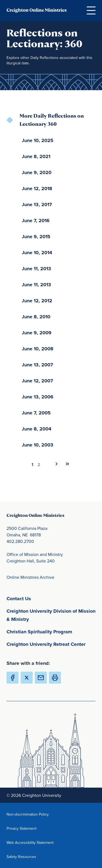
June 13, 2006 (38, 397)
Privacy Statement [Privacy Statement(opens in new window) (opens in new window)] (30, 828)
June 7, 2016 (36, 221)
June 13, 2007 (37, 365)
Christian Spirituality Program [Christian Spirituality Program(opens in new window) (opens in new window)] (51, 631)
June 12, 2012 (37, 301)
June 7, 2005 (36, 413)
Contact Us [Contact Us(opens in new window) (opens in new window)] (44, 598)
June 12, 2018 (37, 188)
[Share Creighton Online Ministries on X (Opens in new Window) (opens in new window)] (27, 678)
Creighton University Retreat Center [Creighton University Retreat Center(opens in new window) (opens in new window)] (51, 644)
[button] (55, 678)
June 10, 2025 (38, 140)
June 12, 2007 (37, 381)
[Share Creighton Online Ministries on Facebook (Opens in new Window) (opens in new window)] (13, 678)
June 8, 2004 (37, 429)
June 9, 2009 (37, 333)
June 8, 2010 (36, 317)
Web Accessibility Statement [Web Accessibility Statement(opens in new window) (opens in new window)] (30, 842)
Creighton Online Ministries (37, 10)
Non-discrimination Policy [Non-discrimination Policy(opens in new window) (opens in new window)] (30, 814)
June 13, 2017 (37, 205)
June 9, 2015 (36, 237)
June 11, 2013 (36, 269)
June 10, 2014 (37, 253)
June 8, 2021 (36, 156)
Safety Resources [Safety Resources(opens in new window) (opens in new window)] (30, 856)
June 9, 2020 (37, 172)
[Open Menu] (91, 10)
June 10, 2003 (38, 445)
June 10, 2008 (38, 349)
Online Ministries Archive (30, 577)
